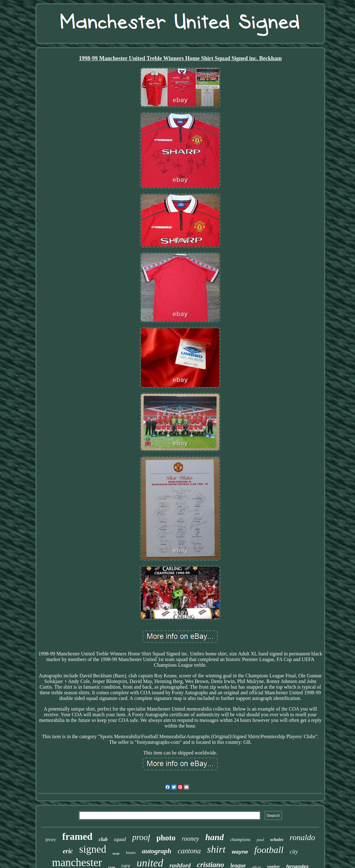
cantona (189, 851)
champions (240, 839)
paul (260, 840)
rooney (190, 839)
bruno (131, 852)
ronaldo (302, 837)
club (103, 839)
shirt (216, 849)
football (269, 850)
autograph (157, 851)
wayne (240, 852)
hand (214, 837)
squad (120, 839)
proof (141, 837)
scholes (277, 840)
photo (166, 838)
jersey (51, 840)
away (116, 853)
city (294, 852)
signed (93, 849)
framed (77, 836)
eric (68, 851)
